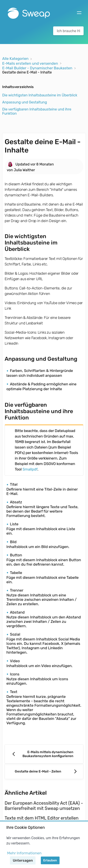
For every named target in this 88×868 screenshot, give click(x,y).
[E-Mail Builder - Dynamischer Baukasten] (38, 68)
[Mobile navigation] (79, 13)
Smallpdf (30, 469)
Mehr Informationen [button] (24, 853)
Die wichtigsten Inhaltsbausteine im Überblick (40, 95)
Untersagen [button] (23, 860)
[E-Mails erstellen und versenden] (31, 63)
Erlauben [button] (50, 860)
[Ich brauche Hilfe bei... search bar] (68, 31)
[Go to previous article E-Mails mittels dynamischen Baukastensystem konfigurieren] (44, 754)
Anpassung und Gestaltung (25, 102)
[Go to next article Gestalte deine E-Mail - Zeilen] (44, 771)
